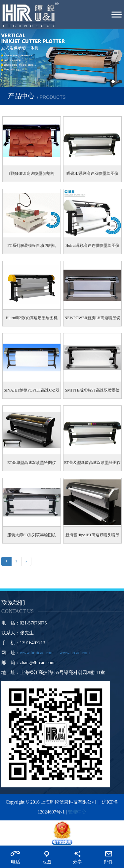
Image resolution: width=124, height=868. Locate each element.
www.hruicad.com (37, 653)
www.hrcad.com (75, 653)
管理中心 (77, 812)
